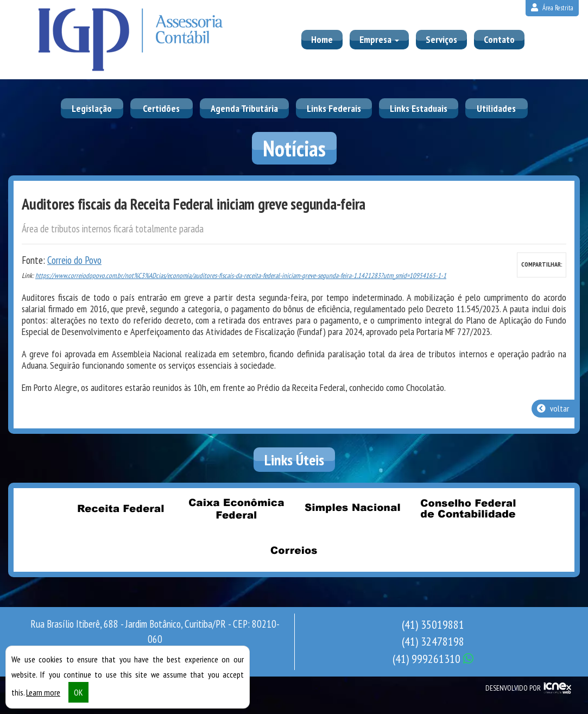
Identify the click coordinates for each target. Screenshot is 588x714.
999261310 (433, 659)
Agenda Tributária (244, 108)
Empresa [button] (379, 39)
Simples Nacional (352, 508)
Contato (499, 39)
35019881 (433, 624)
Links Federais (334, 108)
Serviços (441, 39)
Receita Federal (121, 508)
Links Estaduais (419, 108)
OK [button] (78, 692)
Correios (294, 550)
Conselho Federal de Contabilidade (467, 508)
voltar (553, 408)
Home (322, 39)
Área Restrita (552, 8)
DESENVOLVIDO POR (513, 688)
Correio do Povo (74, 260)
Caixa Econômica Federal (236, 508)
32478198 (433, 641)
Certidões (161, 108)
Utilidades (496, 108)
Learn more (43, 692)
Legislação (92, 108)
